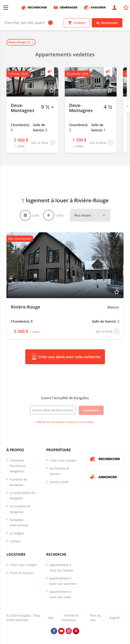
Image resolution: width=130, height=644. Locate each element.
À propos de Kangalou (18, 482)
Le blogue (17, 533)
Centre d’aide (59, 482)
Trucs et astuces (21, 573)
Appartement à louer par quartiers (63, 581)
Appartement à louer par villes (60, 594)
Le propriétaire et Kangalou (22, 495)
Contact (15, 541)
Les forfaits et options (59, 471)
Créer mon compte (63, 460)
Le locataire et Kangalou (20, 509)
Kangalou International (19, 522)
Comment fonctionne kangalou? (17, 466)
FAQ (51, 618)
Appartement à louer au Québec (62, 567)
